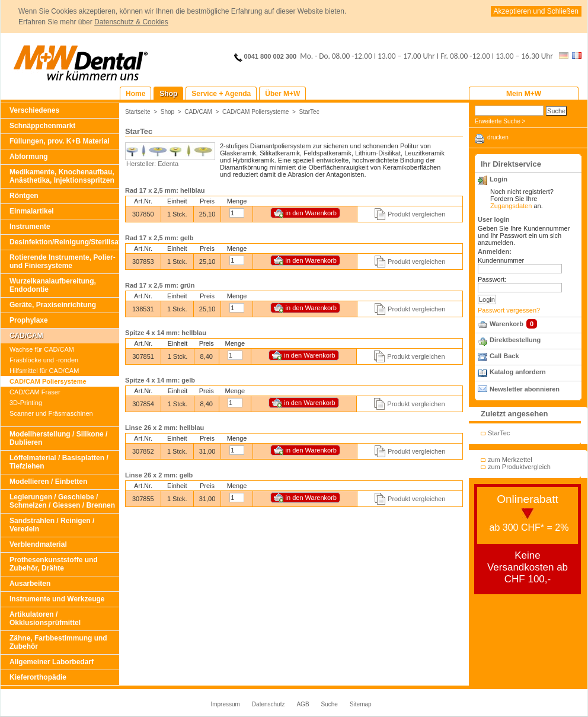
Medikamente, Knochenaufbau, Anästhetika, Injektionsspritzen (62, 176)
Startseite (138, 112)
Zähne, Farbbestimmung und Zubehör (58, 642)
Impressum (225, 704)
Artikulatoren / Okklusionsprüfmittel (45, 619)
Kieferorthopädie (38, 677)
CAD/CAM (26, 336)
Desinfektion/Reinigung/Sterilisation (64, 242)
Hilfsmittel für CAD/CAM (44, 371)
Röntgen (24, 196)
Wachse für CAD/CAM (42, 349)
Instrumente (30, 227)
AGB (303, 704)
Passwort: (492, 279)
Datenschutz (269, 704)
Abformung (29, 157)
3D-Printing (26, 403)
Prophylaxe (29, 320)
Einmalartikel (32, 211)
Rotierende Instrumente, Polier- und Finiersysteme (63, 262)
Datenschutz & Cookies (131, 22)
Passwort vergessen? (509, 310)
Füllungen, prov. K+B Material (60, 141)
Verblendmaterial (38, 544)
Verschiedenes (34, 110)
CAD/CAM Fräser (35, 392)
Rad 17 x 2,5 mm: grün (160, 285)
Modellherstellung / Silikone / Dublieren (58, 438)
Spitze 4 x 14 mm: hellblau (166, 333)
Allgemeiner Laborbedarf (52, 662)
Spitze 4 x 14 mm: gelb (160, 380)
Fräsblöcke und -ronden (44, 360)
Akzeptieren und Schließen (536, 11)
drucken (498, 137)
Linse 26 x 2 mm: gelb (159, 475)
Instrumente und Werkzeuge (57, 599)
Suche (330, 704)
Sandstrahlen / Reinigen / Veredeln (52, 525)
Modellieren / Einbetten (48, 482)
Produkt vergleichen (416, 214)
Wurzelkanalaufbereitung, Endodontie (53, 285)
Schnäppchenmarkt (42, 126)
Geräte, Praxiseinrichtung (53, 305)
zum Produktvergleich (519, 467)
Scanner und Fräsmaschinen (51, 413)
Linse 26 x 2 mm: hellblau (164, 428)
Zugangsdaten (511, 206)
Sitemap (361, 704)
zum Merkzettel (510, 460)
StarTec (309, 112)
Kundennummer (501, 260)
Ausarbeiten (30, 584)
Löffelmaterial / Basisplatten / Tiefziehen (59, 462)
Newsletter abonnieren (525, 389)
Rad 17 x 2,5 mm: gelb (159, 238)
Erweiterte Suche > (500, 121)
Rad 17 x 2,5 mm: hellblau (165, 190)
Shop (168, 112)
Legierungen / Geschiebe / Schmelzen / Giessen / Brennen (62, 501)
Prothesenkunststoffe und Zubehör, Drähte (54, 564)
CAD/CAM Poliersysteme (48, 381)
